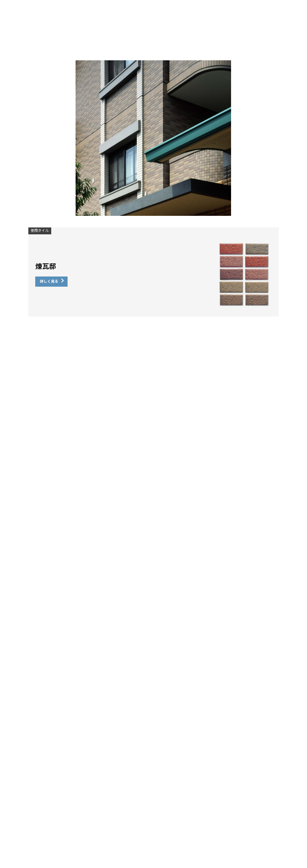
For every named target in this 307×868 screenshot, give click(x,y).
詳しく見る (49, 281)
